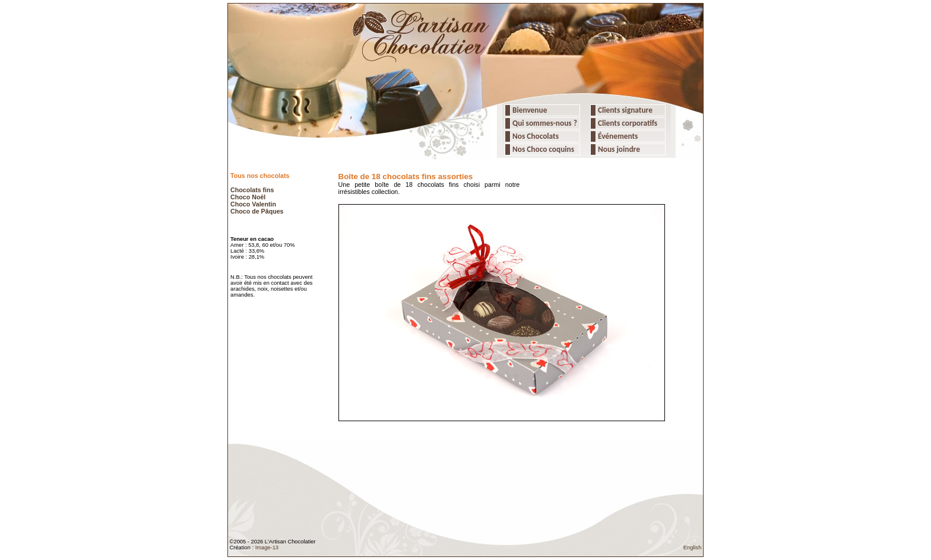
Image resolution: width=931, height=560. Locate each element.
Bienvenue (529, 110)
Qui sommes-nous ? (545, 123)
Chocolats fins (252, 190)
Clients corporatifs (627, 123)
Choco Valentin (253, 204)
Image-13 (267, 548)
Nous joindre (618, 149)
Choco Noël (248, 197)
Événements (617, 136)
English (693, 548)
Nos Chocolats (535, 136)
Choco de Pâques (257, 211)
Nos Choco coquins (542, 149)
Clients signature (624, 110)
